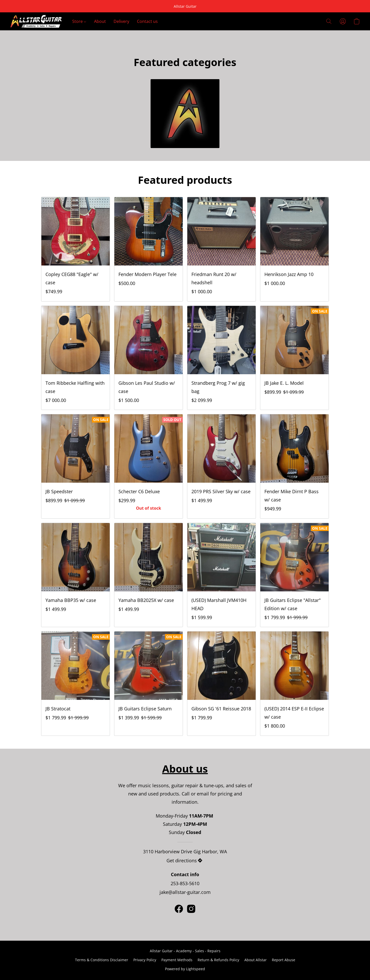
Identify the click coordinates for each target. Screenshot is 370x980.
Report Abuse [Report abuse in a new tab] (284, 960)
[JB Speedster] (76, 466)
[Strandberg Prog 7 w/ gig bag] (221, 358)
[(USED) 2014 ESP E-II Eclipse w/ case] (294, 684)
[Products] (185, 114)
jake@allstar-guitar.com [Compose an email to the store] (185, 892)
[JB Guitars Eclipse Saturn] (149, 684)
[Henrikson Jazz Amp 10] (294, 249)
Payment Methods (177, 960)
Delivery (121, 21)
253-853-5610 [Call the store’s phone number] (185, 883)
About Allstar (256, 960)
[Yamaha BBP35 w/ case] (76, 575)
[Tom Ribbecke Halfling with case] (76, 358)
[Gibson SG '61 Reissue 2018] (221, 684)
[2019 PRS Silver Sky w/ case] (221, 466)
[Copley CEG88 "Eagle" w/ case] (76, 249)
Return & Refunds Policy (218, 960)
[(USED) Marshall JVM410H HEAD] (221, 575)
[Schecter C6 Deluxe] (149, 466)
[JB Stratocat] (76, 684)
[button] (36, 21)
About (100, 21)
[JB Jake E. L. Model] (294, 358)
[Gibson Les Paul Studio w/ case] (149, 358)
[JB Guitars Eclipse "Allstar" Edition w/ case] (294, 575)
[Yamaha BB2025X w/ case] (149, 575)
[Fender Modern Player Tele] (149, 249)
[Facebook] (179, 909)
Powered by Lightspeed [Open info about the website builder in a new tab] (185, 969)
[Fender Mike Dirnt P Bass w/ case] (294, 466)
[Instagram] (191, 909)
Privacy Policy (145, 960)
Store (79, 21)
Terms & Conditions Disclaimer (102, 960)
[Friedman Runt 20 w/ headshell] (221, 249)
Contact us (147, 21)
